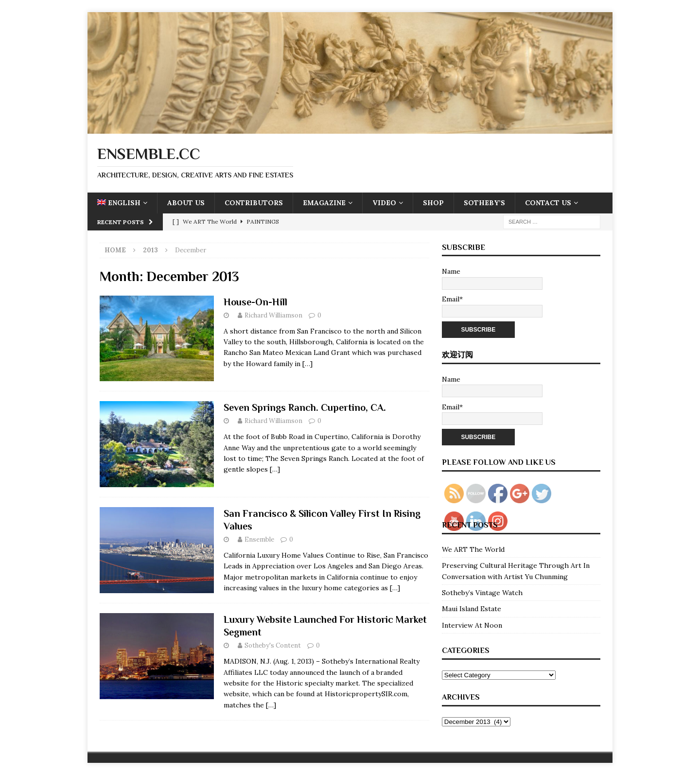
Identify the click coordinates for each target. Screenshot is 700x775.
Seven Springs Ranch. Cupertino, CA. (305, 407)
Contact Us (548, 203)
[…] (307, 364)
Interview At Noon (472, 625)
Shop (433, 203)
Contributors (254, 203)
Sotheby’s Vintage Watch (482, 593)
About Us (186, 203)
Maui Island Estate (472, 609)
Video (384, 203)
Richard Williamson (273, 315)
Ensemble (259, 539)
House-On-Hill (255, 302)
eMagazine (324, 203)
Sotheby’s (484, 203)
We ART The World (473, 549)
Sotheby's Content (273, 645)
